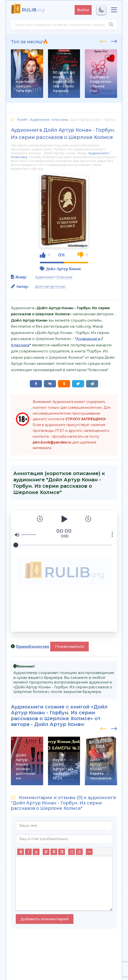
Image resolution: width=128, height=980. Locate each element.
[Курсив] (28, 852)
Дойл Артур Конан (63, 268)
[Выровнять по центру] (54, 852)
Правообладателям (32, 646)
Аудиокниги (98, 153)
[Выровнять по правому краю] (62, 852)
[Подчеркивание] (36, 852)
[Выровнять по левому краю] (46, 852)
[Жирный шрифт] (21, 852)
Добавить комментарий (45, 919)
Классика (19, 157)
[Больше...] (89, 852)
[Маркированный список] (72, 852)
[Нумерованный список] (79, 852)
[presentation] (103, 41)
